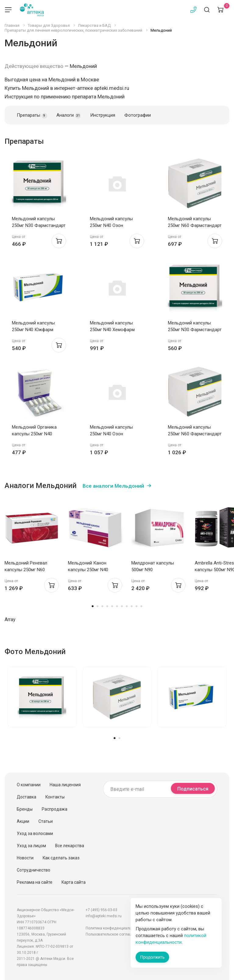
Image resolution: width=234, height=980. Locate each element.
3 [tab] (102, 606)
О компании (29, 785)
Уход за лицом (31, 846)
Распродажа (55, 809)
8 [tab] (127, 606)
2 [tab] (97, 606)
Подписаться (193, 789)
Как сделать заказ (61, 858)
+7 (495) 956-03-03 (101, 910)
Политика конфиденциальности (113, 928)
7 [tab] (122, 606)
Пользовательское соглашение (113, 934)
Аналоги (69, 115)
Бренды (25, 809)
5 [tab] (112, 606)
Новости (25, 858)
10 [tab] (136, 606)
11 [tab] (141, 606)
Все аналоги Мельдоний (113, 486)
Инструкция (103, 115)
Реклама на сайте (35, 882)
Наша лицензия (65, 785)
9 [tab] (132, 606)
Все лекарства (70, 846)
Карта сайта (74, 882)
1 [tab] (93, 606)
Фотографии (138, 115)
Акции (23, 821)
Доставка (27, 797)
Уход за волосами (35, 833)
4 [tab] (107, 606)
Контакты (55, 797)
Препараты (32, 115)
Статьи (46, 821)
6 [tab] (117, 606)
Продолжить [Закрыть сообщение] (152, 957)
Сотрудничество (34, 870)
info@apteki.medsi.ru (104, 916)
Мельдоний (83, 66)
